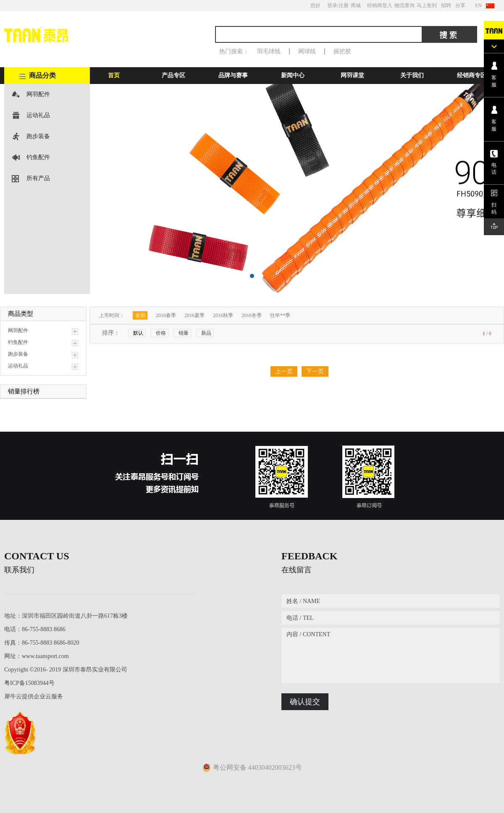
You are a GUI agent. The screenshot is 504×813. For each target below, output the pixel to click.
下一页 (315, 371)
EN (478, 5)
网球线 (307, 51)
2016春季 (166, 315)
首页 (114, 75)
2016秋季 (223, 315)
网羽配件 (38, 94)
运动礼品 (38, 115)
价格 (161, 333)
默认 (138, 333)
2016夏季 (194, 315)
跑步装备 (38, 136)
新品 (206, 333)
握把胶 (342, 51)
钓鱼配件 (38, 157)
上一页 (284, 371)
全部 (140, 315)
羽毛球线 (269, 51)
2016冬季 (252, 315)
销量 (184, 333)
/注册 (343, 5)
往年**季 (280, 315)
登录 (332, 5)
